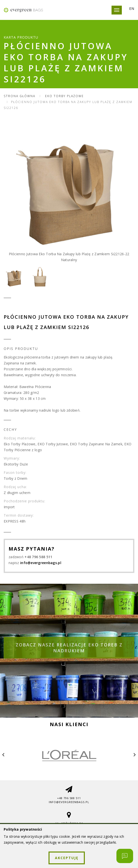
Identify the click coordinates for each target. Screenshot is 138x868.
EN (132, 9)
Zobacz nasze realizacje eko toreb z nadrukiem (69, 653)
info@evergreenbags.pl (41, 563)
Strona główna (19, 96)
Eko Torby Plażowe (64, 96)
